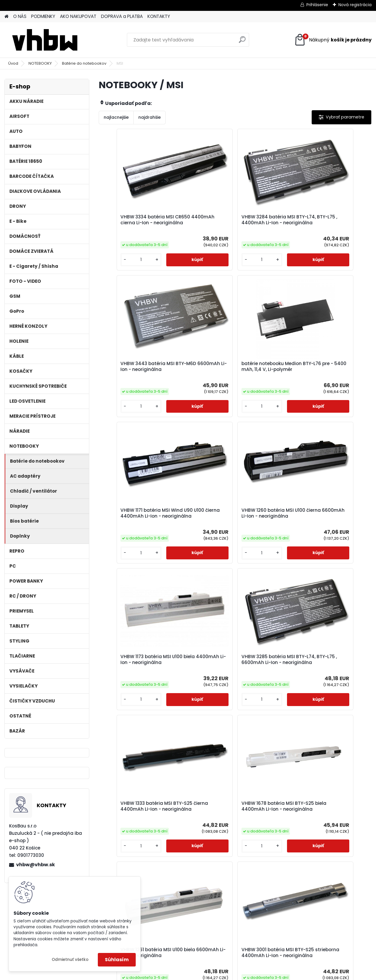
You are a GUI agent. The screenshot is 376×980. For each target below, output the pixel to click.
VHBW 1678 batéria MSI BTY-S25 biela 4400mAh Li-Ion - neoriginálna (141, 699)
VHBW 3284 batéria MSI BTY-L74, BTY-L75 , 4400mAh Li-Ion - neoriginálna (233, 223)
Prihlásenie (317, 5)
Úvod (13, 63)
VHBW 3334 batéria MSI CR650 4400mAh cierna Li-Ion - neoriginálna (140, 223)
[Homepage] (6, 17)
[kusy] (119, 272)
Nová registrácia (355, 5)
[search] (242, 42)
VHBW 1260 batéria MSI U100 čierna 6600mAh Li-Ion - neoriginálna (319, 382)
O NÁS (20, 16)
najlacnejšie (116, 117)
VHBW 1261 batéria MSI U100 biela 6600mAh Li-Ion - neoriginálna (233, 698)
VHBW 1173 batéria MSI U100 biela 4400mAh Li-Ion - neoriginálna (142, 539)
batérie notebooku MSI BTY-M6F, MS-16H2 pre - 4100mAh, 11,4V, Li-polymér (278, 863)
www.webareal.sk (212, 974)
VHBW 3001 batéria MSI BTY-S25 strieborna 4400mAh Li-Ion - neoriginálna (323, 699)
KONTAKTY (159, 16)
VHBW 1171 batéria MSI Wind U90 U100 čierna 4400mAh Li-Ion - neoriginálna (232, 382)
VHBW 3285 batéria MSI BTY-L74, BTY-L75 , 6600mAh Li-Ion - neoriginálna (233, 540)
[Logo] (45, 40)
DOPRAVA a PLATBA (122, 16)
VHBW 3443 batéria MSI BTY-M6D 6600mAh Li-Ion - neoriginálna (325, 222)
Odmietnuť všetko (70, 960)
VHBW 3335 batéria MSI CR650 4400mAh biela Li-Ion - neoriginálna (185, 857)
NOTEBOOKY (40, 63)
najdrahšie (150, 117)
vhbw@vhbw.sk (36, 865)
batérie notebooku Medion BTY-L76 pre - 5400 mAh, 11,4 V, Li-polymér (141, 382)
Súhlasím (117, 960)
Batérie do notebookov (84, 63)
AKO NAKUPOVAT (78, 16)
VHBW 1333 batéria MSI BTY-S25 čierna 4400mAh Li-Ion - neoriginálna (323, 540)
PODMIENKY (43, 16)
